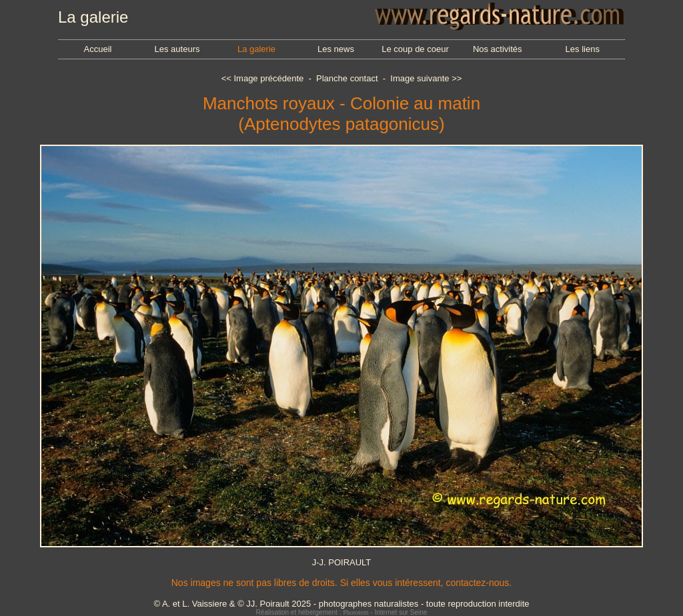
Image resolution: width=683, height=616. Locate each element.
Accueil (98, 49)
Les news (336, 49)
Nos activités (498, 49)
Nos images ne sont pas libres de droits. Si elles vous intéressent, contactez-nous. (341, 583)
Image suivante (420, 78)
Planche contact (347, 78)
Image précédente (268, 78)
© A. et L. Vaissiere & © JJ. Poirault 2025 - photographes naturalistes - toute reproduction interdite (341, 604)
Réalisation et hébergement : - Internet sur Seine (342, 612)
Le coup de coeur (415, 49)
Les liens (583, 49)
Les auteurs (177, 49)
